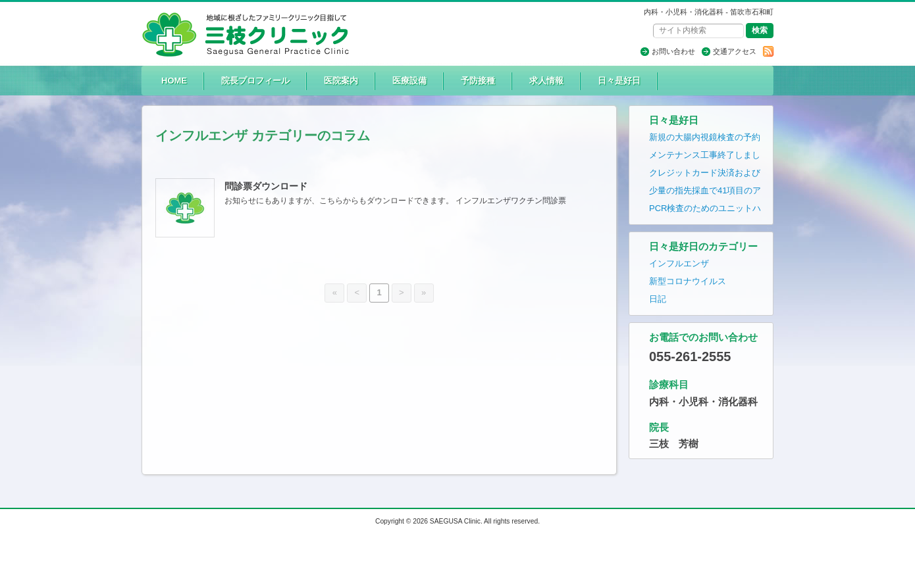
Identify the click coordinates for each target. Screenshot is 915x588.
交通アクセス (735, 51)
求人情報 (546, 81)
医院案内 (341, 81)
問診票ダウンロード (266, 186)
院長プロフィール (255, 81)
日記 (658, 299)
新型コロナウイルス (688, 281)
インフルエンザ (679, 263)
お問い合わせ (673, 51)
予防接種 (478, 81)
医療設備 (409, 81)
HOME (174, 81)
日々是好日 (619, 81)
